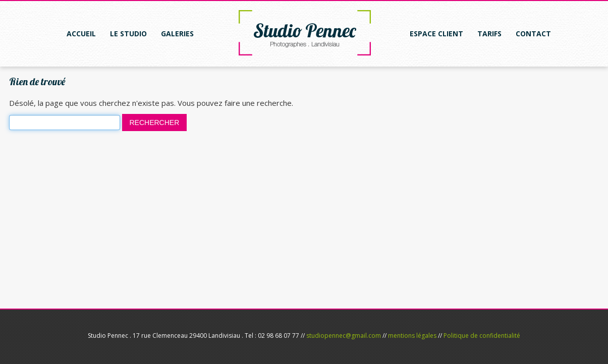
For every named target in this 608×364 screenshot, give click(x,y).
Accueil (81, 34)
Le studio (128, 34)
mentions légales (412, 336)
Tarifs (489, 34)
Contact (533, 34)
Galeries (177, 34)
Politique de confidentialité (482, 336)
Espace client (436, 34)
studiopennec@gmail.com (344, 336)
